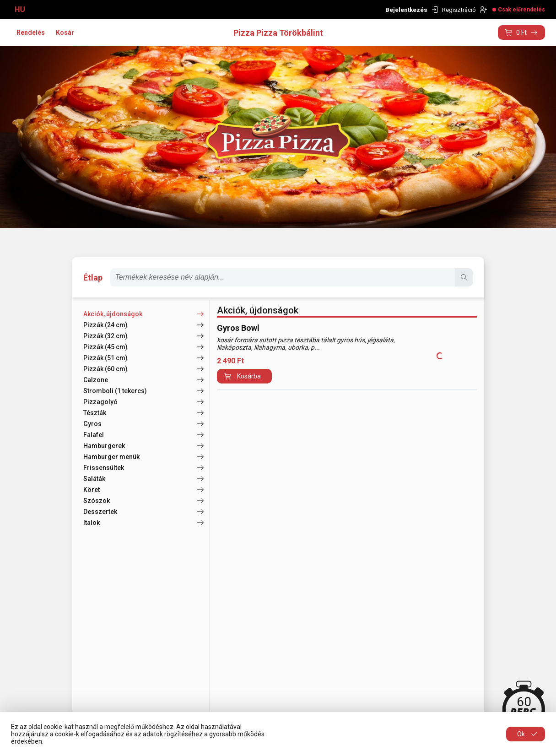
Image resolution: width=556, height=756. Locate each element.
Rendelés (31, 32)
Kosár (65, 32)
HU (20, 9)
